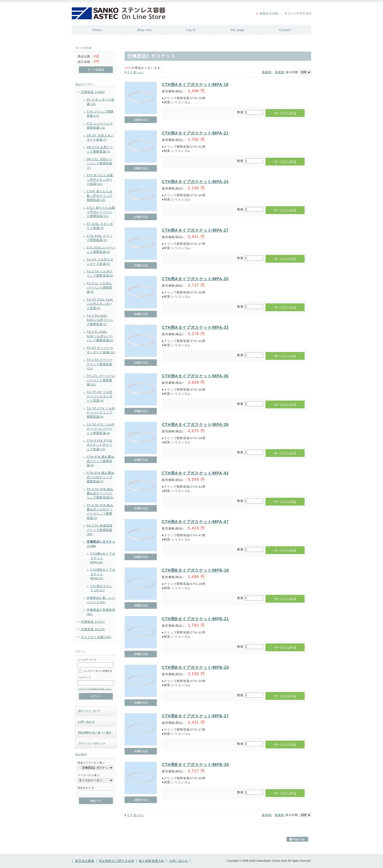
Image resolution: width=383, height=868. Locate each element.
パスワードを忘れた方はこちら (95, 689)
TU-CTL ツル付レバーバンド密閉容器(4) (100, 288)
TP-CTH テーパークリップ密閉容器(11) (100, 364)
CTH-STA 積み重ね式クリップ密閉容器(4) (101, 461)
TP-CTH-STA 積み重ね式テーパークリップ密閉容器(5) (100, 493)
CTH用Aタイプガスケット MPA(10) (103, 558)
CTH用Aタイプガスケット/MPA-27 (195, 230)
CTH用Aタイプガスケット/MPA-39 (195, 425)
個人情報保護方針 (152, 861)
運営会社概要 (85, 861)
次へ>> (138, 72)
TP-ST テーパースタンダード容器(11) (101, 350)
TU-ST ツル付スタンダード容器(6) (100, 261)
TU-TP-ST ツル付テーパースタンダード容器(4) (100, 396)
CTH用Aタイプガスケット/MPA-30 (195, 279)
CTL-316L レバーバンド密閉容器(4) (101, 249)
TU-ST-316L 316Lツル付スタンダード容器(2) (100, 304)
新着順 (280, 72)
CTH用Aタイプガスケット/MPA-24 (195, 182)
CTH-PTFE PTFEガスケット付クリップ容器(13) (100, 445)
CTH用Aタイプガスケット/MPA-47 (195, 522)
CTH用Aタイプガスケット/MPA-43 (195, 473)
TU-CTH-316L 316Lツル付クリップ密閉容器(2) (100, 320)
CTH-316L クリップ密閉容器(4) (100, 238)
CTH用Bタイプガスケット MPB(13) (103, 574)
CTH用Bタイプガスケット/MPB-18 (196, 570)
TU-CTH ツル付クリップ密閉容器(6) (100, 273)
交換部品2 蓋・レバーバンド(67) (101, 600)
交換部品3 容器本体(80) (101, 612)
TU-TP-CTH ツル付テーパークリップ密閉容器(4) (101, 413)
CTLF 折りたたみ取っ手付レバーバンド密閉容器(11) (101, 212)
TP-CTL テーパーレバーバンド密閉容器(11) (101, 380)
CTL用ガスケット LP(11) (101, 588)
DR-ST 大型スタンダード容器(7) (100, 137)
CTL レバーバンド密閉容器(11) (100, 125)
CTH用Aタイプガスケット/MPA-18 (195, 85)
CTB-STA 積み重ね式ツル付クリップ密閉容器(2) (101, 477)
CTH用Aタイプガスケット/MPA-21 (195, 133)
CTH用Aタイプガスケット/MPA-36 (195, 376)
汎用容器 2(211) (93, 622)
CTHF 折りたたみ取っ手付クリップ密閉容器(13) (100, 196)
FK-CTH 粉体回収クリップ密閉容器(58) (100, 530)
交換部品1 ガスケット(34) (101, 544)
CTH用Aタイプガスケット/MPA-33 (195, 327)
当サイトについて (89, 711)
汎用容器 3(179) (93, 629)
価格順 (267, 72)
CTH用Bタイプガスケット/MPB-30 (196, 765)
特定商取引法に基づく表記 (95, 733)
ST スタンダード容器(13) (101, 102)
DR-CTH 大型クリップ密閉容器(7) (100, 149)
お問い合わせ (86, 722)
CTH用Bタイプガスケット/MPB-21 (196, 619)
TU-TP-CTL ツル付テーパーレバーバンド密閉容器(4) (101, 429)
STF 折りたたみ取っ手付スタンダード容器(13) (100, 179)
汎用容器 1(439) (93, 92)
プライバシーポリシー (92, 743)
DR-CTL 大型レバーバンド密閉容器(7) (100, 163)
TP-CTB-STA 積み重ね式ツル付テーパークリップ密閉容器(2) (100, 511)
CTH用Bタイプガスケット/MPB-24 (196, 667)
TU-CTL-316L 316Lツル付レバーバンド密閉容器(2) (100, 336)
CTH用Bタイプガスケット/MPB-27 (196, 716)
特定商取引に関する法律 (117, 861)
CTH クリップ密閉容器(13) (100, 114)
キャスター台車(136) (96, 637)
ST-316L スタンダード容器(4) (100, 226)
